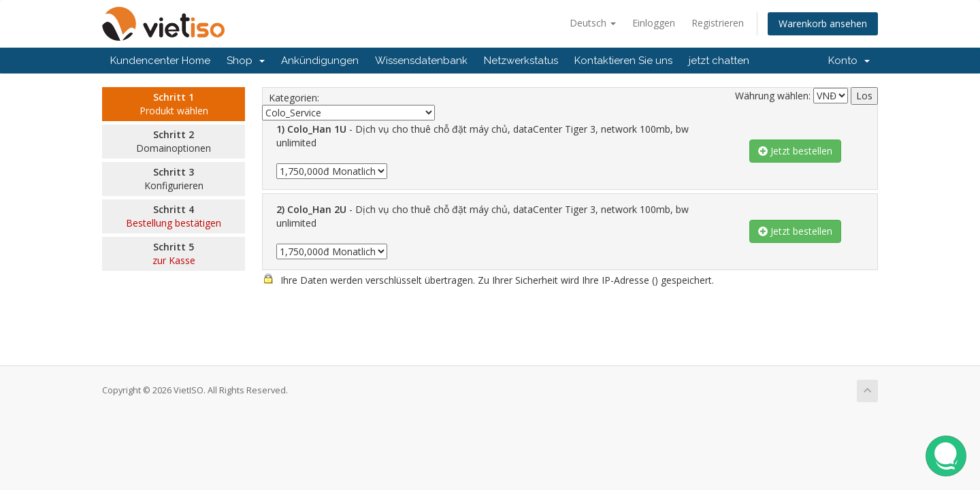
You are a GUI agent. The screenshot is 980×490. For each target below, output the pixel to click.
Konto (849, 61)
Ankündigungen (320, 61)
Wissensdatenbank (421, 61)
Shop (246, 61)
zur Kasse (174, 260)
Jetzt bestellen (795, 151)
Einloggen (654, 23)
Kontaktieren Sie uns (623, 61)
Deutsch (593, 23)
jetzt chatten (719, 61)
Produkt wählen (174, 111)
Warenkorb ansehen (823, 23)
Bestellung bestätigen (174, 223)
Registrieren (718, 23)
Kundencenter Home (160, 61)
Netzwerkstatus (521, 61)
